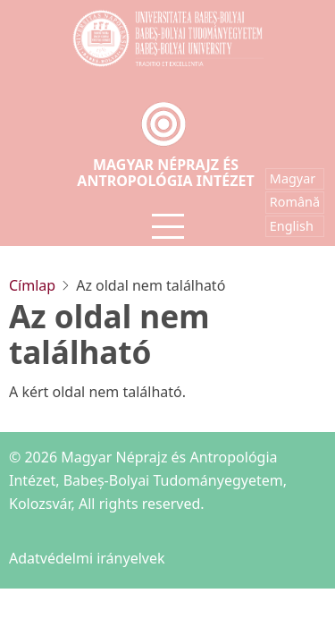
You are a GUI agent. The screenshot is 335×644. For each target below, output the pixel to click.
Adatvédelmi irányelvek (87, 558)
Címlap (32, 285)
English (292, 226)
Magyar (293, 178)
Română (295, 202)
